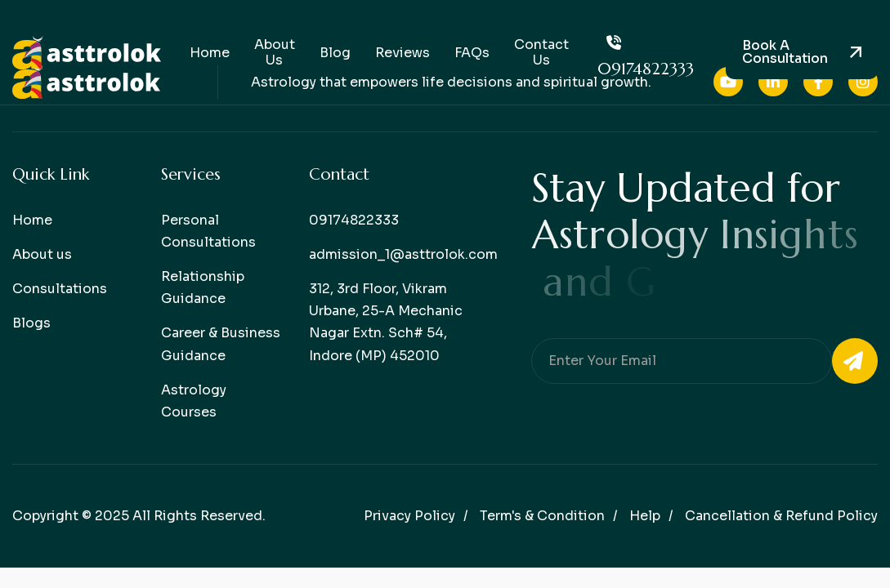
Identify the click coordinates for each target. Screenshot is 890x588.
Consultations (60, 289)
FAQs (472, 53)
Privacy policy (409, 516)
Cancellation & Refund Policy (781, 516)
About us (42, 254)
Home (210, 53)
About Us (275, 52)
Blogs (31, 323)
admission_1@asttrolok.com (403, 254)
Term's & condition (542, 516)
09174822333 (646, 53)
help (645, 516)
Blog (335, 53)
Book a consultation (785, 52)
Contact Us (541, 52)
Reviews (403, 53)
